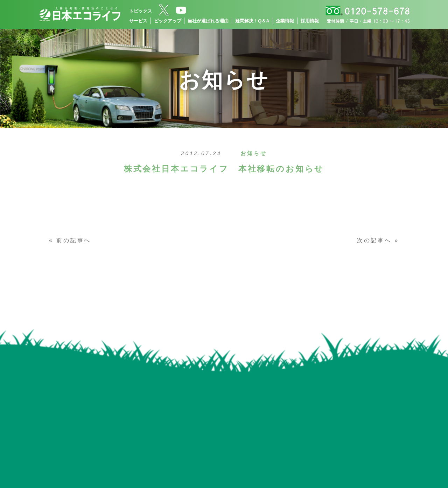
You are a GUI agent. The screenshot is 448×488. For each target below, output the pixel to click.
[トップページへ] (80, 14)
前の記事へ (74, 240)
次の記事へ (374, 240)
